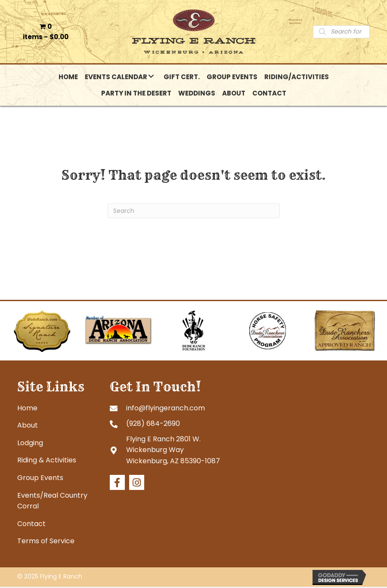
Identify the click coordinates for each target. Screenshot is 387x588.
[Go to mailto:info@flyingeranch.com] (177, 409)
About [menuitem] (28, 426)
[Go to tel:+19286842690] (177, 425)
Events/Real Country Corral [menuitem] (52, 502)
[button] (151, 77)
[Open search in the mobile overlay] (341, 32)
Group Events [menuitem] (40, 479)
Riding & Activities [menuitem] (47, 461)
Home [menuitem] (27, 409)
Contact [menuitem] (31, 525)
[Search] (194, 212)
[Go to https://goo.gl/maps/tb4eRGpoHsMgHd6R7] (177, 451)
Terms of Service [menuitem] (46, 542)
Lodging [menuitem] (30, 444)
